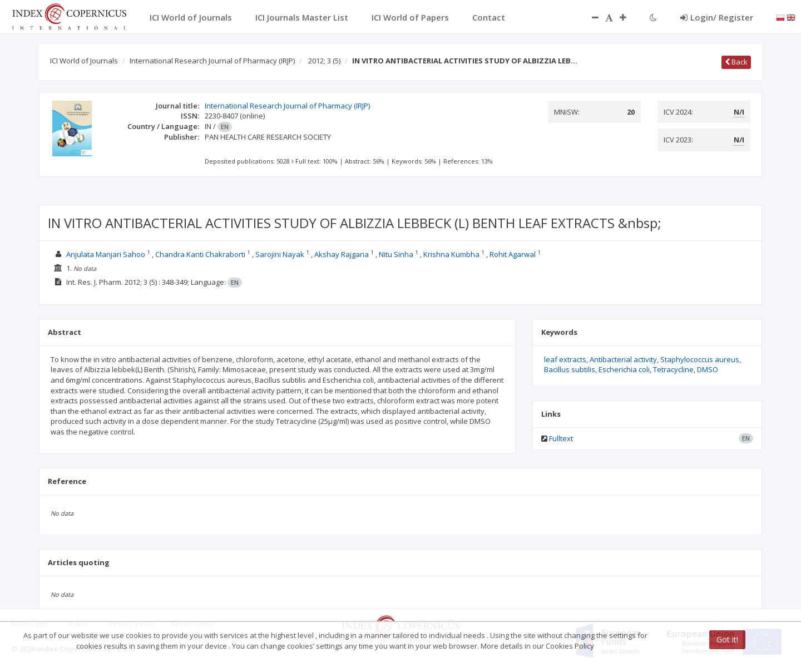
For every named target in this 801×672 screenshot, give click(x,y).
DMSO (708, 369)
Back (736, 62)
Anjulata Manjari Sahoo (107, 254)
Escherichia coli (624, 369)
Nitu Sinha (397, 254)
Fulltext (561, 438)
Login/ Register (717, 17)
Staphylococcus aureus (700, 359)
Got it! (727, 639)
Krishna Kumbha (452, 254)
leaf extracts (565, 359)
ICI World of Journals (84, 61)
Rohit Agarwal (513, 254)
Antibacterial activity (623, 359)
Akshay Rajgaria (342, 254)
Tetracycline (673, 369)
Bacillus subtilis (570, 369)
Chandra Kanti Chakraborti (201, 254)
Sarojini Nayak (281, 254)
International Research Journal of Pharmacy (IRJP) (212, 61)
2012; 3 (324, 61)
